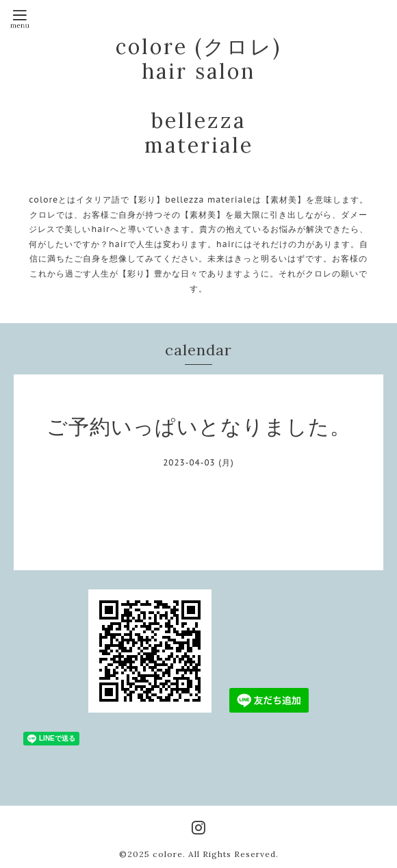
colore (168, 854)
